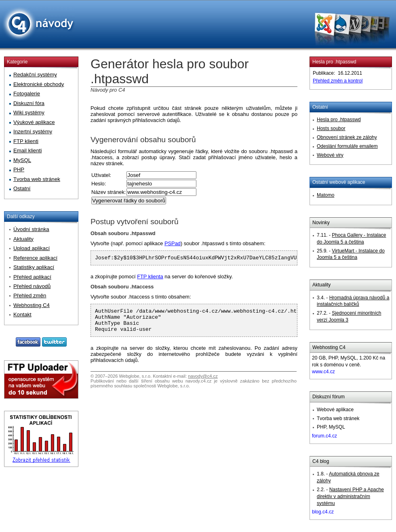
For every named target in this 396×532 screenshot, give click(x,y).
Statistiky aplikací (34, 267)
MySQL (22, 160)
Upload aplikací (32, 248)
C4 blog (321, 461)
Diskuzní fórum (329, 397)
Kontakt (22, 314)
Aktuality (321, 285)
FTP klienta (150, 278)
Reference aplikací (35, 258)
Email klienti (27, 150)
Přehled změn (30, 295)
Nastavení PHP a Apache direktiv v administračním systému (350, 496)
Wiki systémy (29, 112)
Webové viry (330, 155)
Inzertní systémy (33, 131)
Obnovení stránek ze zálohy (347, 137)
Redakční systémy (35, 75)
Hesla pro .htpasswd (334, 62)
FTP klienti (26, 141)
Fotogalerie (27, 94)
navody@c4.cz (203, 382)
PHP (19, 169)
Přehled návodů (32, 286)
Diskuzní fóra (29, 103)
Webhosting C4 (329, 347)
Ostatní (320, 107)
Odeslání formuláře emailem (347, 146)
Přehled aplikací (32, 277)
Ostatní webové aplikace (339, 182)
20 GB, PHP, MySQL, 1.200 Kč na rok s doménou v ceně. (349, 365)
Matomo (325, 195)
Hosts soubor (331, 128)
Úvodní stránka (31, 229)
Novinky (321, 223)
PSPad (173, 243)
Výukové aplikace (34, 122)
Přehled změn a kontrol (338, 81)
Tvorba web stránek (37, 179)
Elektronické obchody (39, 84)
